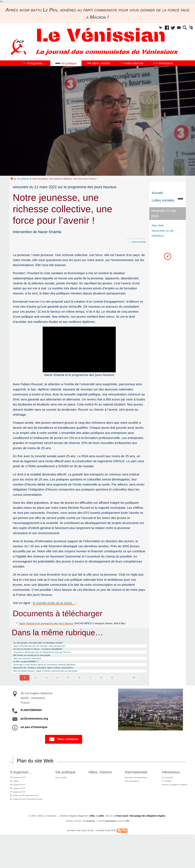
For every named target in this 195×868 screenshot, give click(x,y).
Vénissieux (166, 785)
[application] (79, 349)
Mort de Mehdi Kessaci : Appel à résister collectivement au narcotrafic (55, 683)
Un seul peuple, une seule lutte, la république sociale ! (46, 646)
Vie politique (23, 179)
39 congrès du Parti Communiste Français (28, 818)
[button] (153, 29)
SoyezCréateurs (111, 840)
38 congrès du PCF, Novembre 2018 (26, 813)
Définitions (160, 236)
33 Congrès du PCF (17, 790)
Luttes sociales (64, 791)
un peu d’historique (34, 739)
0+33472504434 (31, 722)
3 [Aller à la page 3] (46, 690)
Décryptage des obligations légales (148, 835)
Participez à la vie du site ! (175, 857)
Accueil (157, 193)
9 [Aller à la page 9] (112, 690)
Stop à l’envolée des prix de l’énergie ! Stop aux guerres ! (48, 650)
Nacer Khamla (139, 242)
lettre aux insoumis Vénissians (32, 667)
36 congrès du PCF (17, 804)
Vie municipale (164, 791)
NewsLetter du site (166, 231)
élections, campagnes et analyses (174, 800)
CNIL (92, 835)
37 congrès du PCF (17, 809)
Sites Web (160, 225)
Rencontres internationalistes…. (133, 791)
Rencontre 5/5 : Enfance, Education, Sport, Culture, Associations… (53, 679)
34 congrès (13, 795)
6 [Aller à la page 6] (79, 690)
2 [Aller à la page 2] (35, 690)
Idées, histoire (98, 785)
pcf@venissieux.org (34, 731)
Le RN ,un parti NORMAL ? (30, 671)
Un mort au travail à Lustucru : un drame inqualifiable (45, 655)
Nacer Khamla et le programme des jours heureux (54, 623)
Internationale (130, 785)
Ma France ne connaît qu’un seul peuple (38, 662)
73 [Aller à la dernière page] (134, 690)
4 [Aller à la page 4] (57, 690)
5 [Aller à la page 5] (68, 690)
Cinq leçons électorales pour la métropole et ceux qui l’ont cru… (52, 658)
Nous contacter (64, 751)
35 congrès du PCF (17, 800)
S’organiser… (19, 785)
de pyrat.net (90, 840)
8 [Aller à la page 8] (101, 690)
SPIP (128, 840)
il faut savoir (122, 835)
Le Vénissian (163, 795)
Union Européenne (127, 795)
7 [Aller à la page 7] (90, 690)
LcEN (100, 835)
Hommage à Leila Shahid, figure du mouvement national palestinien (54, 675)
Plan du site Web (36, 773)
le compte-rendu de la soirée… (55, 603)
